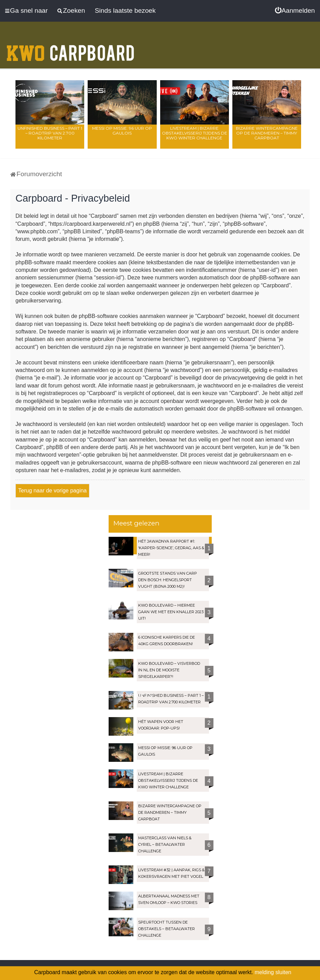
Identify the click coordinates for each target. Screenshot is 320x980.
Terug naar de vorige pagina (52, 491)
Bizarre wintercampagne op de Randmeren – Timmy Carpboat (267, 133)
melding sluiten (273, 972)
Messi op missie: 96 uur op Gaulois (122, 131)
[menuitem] (295, 11)
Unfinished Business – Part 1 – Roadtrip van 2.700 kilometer (50, 133)
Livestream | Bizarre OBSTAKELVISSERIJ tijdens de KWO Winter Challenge (195, 133)
